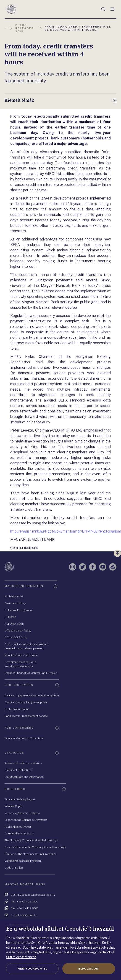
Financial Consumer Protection (24, 738)
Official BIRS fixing (16, 637)
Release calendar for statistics (23, 763)
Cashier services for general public (26, 702)
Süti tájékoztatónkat (21, 957)
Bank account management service (26, 716)
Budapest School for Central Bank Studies (31, 673)
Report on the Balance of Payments (26, 820)
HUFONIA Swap (14, 624)
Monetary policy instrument (22, 655)
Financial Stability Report (20, 799)
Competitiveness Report (20, 833)
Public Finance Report (18, 827)
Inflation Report (14, 806)
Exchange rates (14, 596)
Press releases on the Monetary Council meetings (35, 847)
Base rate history (15, 603)
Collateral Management (19, 610)
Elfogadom (89, 969)
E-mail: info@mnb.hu (24, 915)
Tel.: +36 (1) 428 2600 (25, 901)
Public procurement (17, 709)
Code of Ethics (14, 868)
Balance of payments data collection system (32, 695)
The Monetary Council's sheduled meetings (31, 840)
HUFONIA (10, 617)
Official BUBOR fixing (18, 630)
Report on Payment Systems (22, 813)
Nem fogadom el (32, 969)
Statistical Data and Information (24, 777)
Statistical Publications (19, 770)
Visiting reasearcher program (23, 861)
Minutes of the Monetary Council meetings (31, 854)
